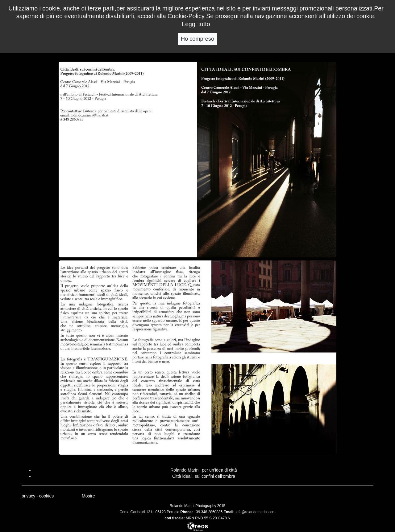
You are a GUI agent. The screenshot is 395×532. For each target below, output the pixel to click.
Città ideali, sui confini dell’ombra (204, 476)
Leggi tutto (196, 24)
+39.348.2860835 (208, 512)
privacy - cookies (38, 496)
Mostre (88, 496)
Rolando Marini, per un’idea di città (204, 470)
